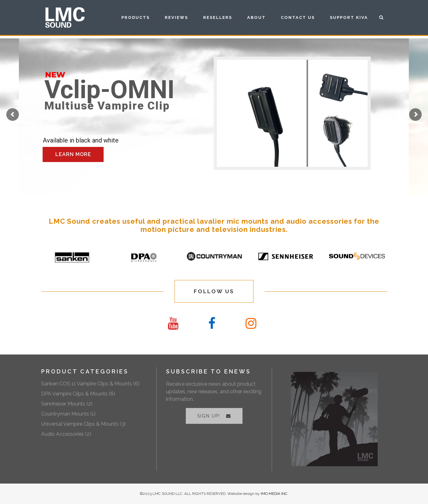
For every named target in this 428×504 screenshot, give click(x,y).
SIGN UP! (214, 416)
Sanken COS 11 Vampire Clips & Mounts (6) (90, 384)
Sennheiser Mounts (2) (67, 404)
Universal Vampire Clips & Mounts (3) (83, 424)
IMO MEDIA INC (274, 494)
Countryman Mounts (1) (68, 414)
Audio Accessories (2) (66, 434)
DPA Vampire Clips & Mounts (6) (78, 394)
